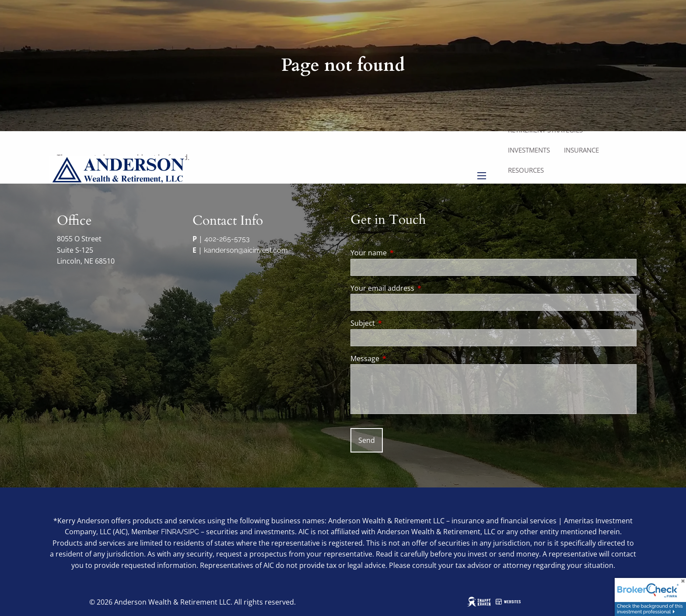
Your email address (418, 288)
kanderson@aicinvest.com (246, 250)
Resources (526, 170)
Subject (398, 323)
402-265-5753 (227, 239)
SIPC (191, 532)
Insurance (581, 150)
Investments (529, 150)
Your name (404, 253)
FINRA (171, 532)
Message (400, 358)
